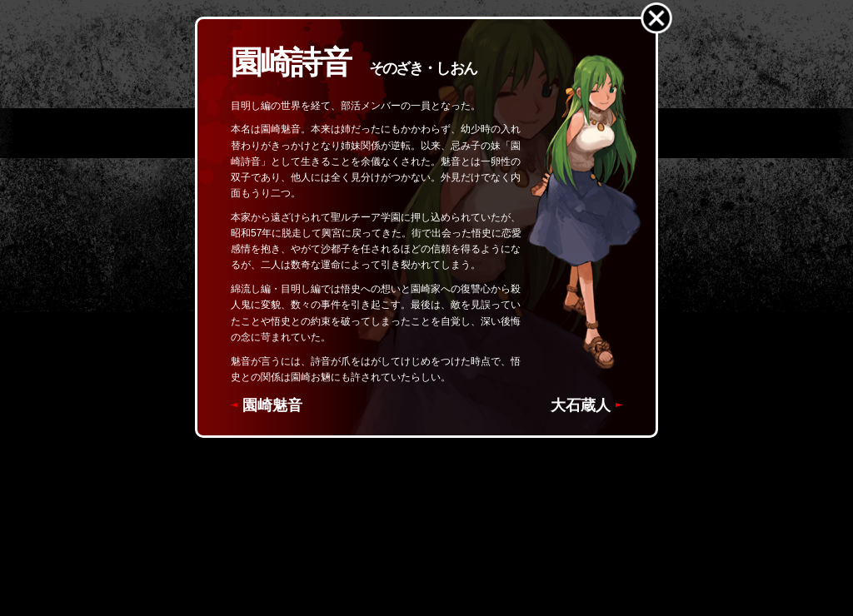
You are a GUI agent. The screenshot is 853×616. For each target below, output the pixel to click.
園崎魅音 (272, 405)
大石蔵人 (581, 405)
